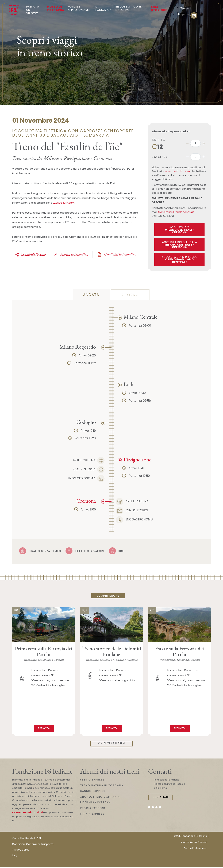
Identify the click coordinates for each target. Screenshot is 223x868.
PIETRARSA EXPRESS (95, 803)
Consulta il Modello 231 (26, 839)
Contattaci (165, 798)
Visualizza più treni (112, 744)
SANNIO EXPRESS (93, 792)
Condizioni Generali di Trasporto (33, 845)
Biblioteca (123, 8)
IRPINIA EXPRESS (92, 814)
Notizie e (81, 8)
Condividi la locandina (117, 254)
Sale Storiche (159, 8)
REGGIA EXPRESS (93, 809)
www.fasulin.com (64, 203)
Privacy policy (21, 850)
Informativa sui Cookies (194, 843)
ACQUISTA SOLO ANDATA (179, 245)
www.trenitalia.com (177, 171)
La (104, 8)
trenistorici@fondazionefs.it (176, 212)
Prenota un (34, 10)
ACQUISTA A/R (179, 230)
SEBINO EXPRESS (92, 780)
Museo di (56, 8)
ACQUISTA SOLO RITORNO (179, 259)
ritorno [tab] (130, 295)
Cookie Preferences (195, 849)
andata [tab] (91, 295)
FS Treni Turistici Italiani (27, 813)
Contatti (141, 7)
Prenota (44, 728)
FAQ (15, 856)
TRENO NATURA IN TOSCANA (102, 786)
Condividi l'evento (30, 254)
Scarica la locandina (71, 254)
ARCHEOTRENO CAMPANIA (100, 797)
